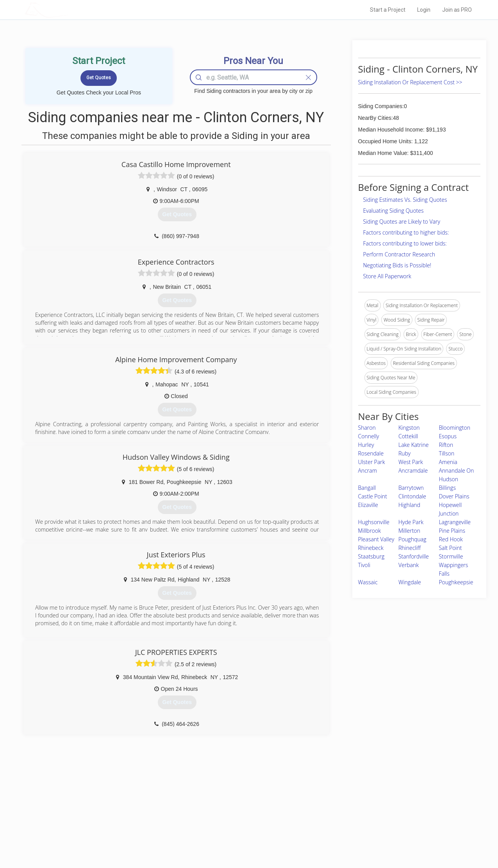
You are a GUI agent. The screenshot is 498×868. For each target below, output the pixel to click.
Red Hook (451, 539)
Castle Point (373, 496)
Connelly (369, 436)
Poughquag (412, 539)
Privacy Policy (354, 811)
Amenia (448, 462)
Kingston (409, 428)
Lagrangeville (455, 522)
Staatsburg (371, 556)
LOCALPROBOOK (70, 10)
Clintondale (412, 496)
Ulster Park (372, 462)
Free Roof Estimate (121, 829)
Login (424, 10)
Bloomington (454, 428)
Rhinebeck (371, 548)
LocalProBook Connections (368, 829)
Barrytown (411, 488)
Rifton (446, 445)
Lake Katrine (414, 445)
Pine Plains (452, 531)
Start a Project (388, 10)
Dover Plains (454, 496)
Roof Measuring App (231, 820)
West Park (411, 462)
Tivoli (364, 565)
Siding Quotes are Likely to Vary (402, 221)
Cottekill (408, 436)
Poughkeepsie (456, 582)
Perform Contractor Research (399, 254)
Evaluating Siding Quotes (394, 211)
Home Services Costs (124, 802)
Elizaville (368, 505)
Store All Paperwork (387, 276)
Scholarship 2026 (358, 802)
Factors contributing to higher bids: (406, 232)
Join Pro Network (227, 802)
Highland (409, 505)
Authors (348, 820)
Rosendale (371, 453)
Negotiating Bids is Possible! (397, 265)
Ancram (368, 470)
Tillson (446, 453)
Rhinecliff (410, 548)
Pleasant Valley (376, 539)
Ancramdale (413, 470)
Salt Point (450, 548)
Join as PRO (457, 10)
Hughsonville (374, 522)
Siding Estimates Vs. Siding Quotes (405, 200)
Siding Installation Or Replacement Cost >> (410, 82)
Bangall (367, 488)
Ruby (404, 453)
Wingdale (410, 582)
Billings (447, 488)
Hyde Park (411, 522)
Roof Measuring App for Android (243, 837)
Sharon (367, 428)
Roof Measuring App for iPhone (242, 829)
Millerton (409, 531)
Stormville (451, 556)
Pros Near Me (115, 811)
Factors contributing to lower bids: (405, 243)
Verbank (409, 565)
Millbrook (370, 531)
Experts (217, 811)
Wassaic (368, 582)
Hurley (366, 445)
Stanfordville (414, 556)
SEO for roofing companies (368, 837)
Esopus (448, 436)
